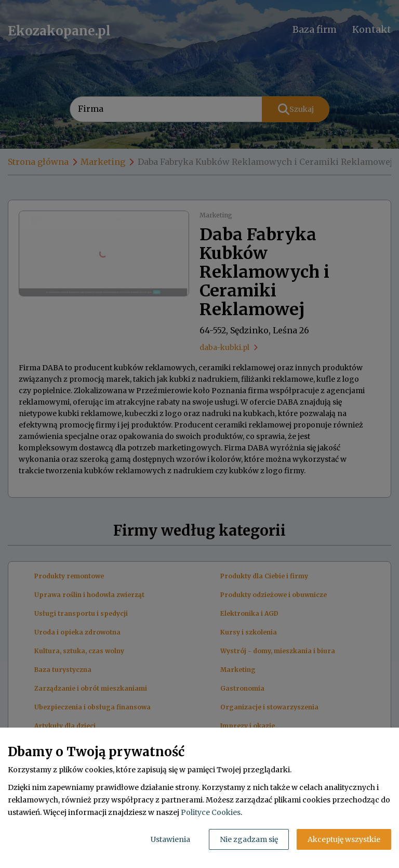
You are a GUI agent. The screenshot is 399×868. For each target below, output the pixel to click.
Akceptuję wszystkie (344, 839)
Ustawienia (170, 839)
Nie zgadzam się (249, 839)
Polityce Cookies (211, 812)
